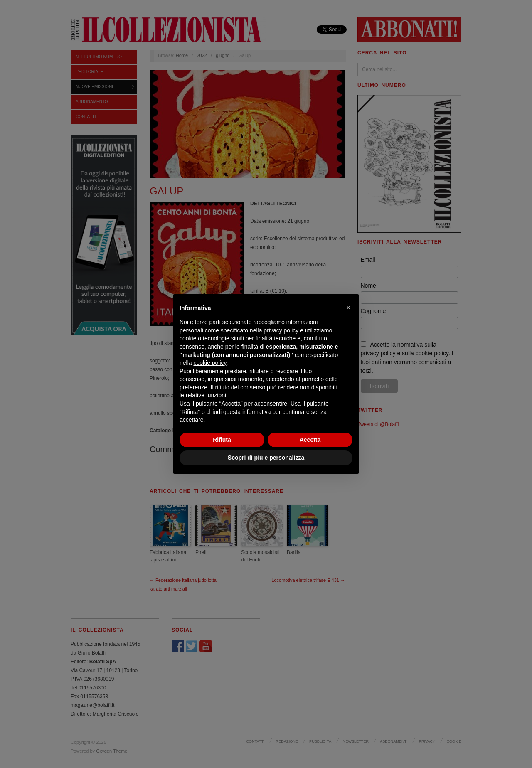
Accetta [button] (310, 440)
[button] (348, 308)
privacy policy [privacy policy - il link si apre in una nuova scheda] (281, 330)
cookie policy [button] (210, 363)
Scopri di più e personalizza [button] (266, 458)
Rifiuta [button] (222, 440)
